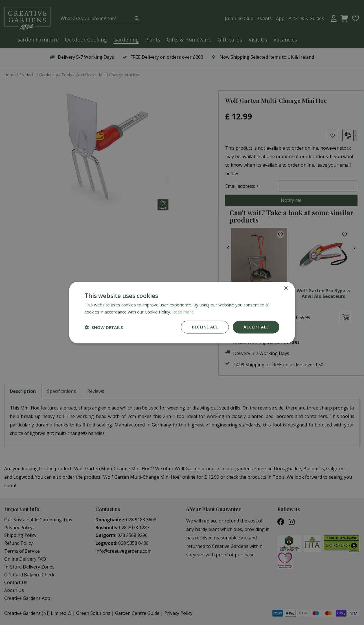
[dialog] (182, 312)
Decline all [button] (205, 327)
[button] (104, 327)
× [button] (286, 288)
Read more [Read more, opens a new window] (183, 312)
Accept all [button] (256, 327)
